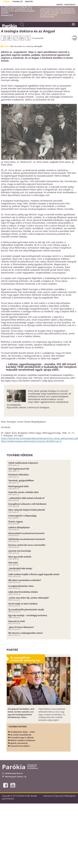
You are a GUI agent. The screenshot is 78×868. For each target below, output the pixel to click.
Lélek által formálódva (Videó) (23, 592)
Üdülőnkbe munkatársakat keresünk (27, 539)
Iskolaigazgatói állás (19, 486)
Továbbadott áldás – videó (23, 732)
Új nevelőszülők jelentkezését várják (26, 610)
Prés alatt (13, 563)
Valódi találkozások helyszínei (23, 463)
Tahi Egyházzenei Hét (19, 469)
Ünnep (6, 46)
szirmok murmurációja (20, 551)
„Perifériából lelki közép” (20, 568)
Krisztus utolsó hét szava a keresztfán (27, 545)
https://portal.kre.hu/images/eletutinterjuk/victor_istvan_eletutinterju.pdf (39, 438)
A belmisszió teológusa (38, 407)
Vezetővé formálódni (20, 746)
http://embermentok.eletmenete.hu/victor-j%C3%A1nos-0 (31, 441)
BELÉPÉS (60, 5)
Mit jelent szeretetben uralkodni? (25, 580)
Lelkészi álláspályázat (19, 527)
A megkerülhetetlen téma (21, 586)
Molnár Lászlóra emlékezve (23, 740)
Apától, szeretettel (19, 743)
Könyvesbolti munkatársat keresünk (26, 533)
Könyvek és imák (17, 621)
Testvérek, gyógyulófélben (21, 480)
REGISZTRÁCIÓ (70, 5)
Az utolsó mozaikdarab (21, 735)
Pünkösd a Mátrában (19, 475)
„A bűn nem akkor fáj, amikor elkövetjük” (29, 598)
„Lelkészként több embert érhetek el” (27, 498)
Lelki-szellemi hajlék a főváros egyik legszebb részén (34, 574)
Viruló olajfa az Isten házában (23, 604)
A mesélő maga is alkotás (22, 737)
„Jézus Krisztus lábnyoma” (21, 627)
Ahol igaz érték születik (20, 557)
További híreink (20, 455)
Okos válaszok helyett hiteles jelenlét (27, 510)
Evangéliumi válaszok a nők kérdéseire (27, 504)
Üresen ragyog (15, 522)
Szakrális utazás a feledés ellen (24, 492)
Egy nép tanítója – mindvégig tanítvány (28, 615)
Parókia (9, 26)
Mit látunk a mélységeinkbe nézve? (26, 633)
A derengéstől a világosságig (22, 516)
